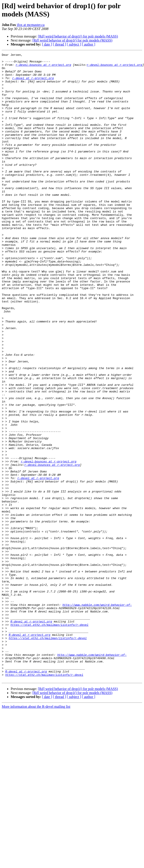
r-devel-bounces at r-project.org (43, 67)
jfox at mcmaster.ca (31, 25)
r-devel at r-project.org (33, 83)
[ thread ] (59, 44)
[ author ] (89, 44)
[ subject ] (74, 44)
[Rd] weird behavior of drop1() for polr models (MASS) (78, 36)
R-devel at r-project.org (31, 735)
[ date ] (47, 44)
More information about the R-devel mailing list (36, 832)
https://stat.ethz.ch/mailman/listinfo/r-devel (49, 739)
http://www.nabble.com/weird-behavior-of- (97, 715)
